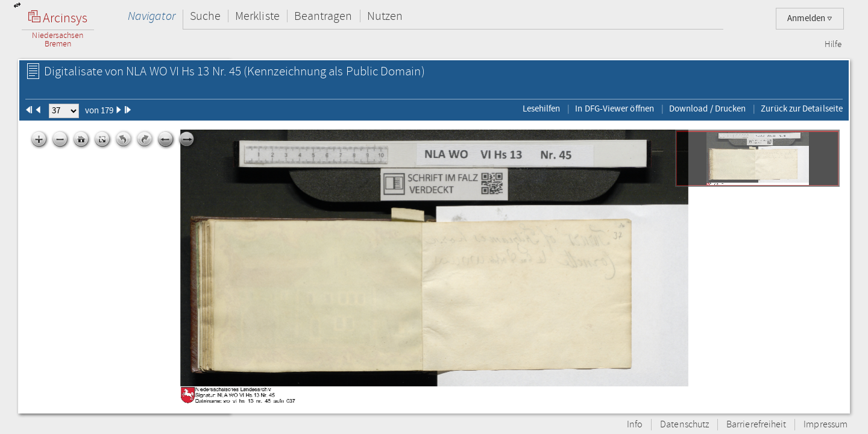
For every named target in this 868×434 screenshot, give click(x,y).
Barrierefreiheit (756, 425)
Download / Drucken (707, 108)
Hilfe (833, 45)
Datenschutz (684, 425)
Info (635, 425)
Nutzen (385, 16)
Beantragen (323, 16)
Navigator (152, 16)
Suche (205, 16)
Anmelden (810, 18)
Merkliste (257, 16)
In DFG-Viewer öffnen (615, 108)
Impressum (826, 425)
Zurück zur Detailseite (802, 108)
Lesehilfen (542, 108)
